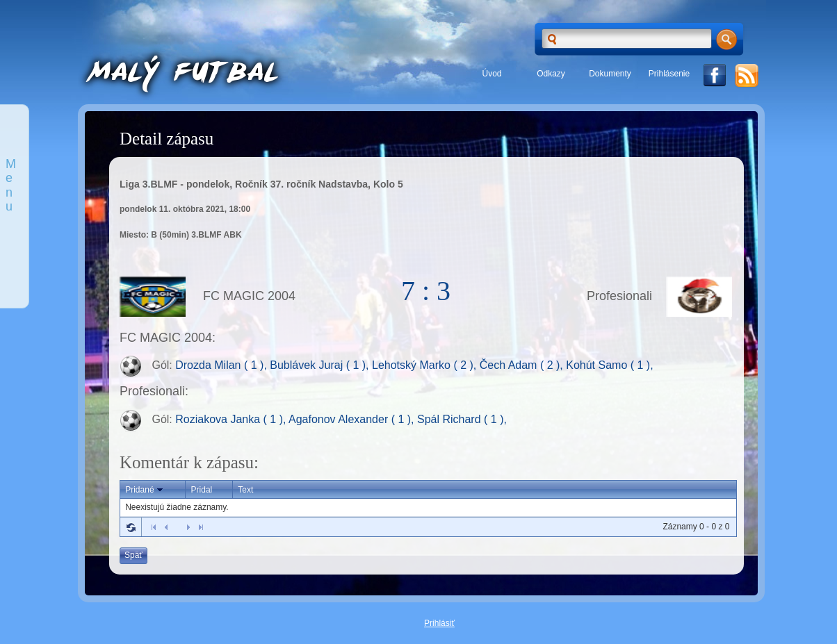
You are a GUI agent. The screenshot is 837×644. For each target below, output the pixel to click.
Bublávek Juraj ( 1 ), (321, 366)
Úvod (491, 74)
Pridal (202, 490)
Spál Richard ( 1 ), (462, 419)
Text (245, 490)
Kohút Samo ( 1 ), (609, 366)
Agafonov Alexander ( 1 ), (353, 419)
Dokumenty (610, 74)
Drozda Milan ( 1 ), (222, 366)
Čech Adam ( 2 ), (523, 366)
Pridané (145, 490)
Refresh (131, 527)
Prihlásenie (669, 74)
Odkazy (551, 74)
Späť (133, 555)
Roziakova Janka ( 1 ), (232, 419)
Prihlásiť (439, 623)
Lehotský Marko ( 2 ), (426, 366)
